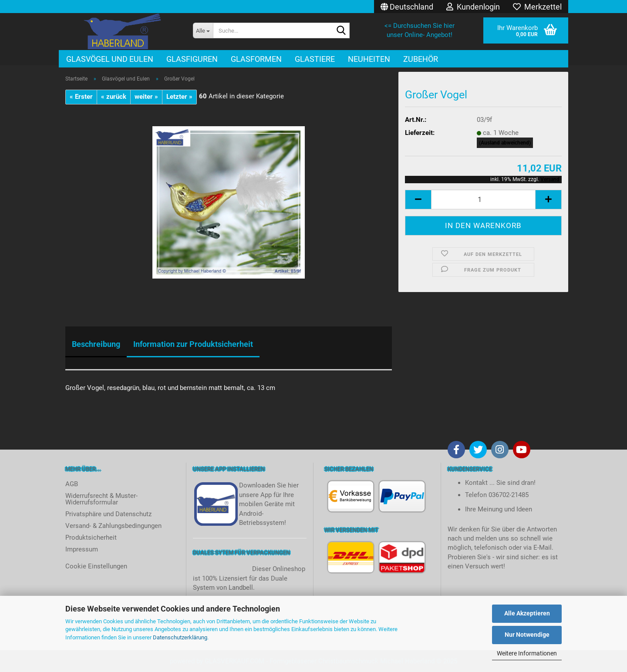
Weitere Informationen (527, 653)
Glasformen (256, 59)
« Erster (81, 97)
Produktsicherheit (91, 538)
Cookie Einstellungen (96, 566)
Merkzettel (537, 7)
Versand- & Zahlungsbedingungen (113, 526)
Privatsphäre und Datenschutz (108, 514)
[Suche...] (203, 30)
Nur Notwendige (527, 635)
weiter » (146, 97)
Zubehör (421, 59)
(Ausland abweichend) (505, 143)
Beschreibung (96, 344)
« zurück (114, 97)
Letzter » (179, 97)
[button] (407, 7)
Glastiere (315, 59)
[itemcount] (483, 200)
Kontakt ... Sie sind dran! (500, 483)
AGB (72, 484)
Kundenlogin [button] (473, 7)
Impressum (82, 549)
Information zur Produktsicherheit (193, 344)
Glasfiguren (192, 59)
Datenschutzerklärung (180, 637)
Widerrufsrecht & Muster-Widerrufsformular (101, 499)
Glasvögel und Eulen (110, 59)
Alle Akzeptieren (527, 613)
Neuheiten (369, 59)
